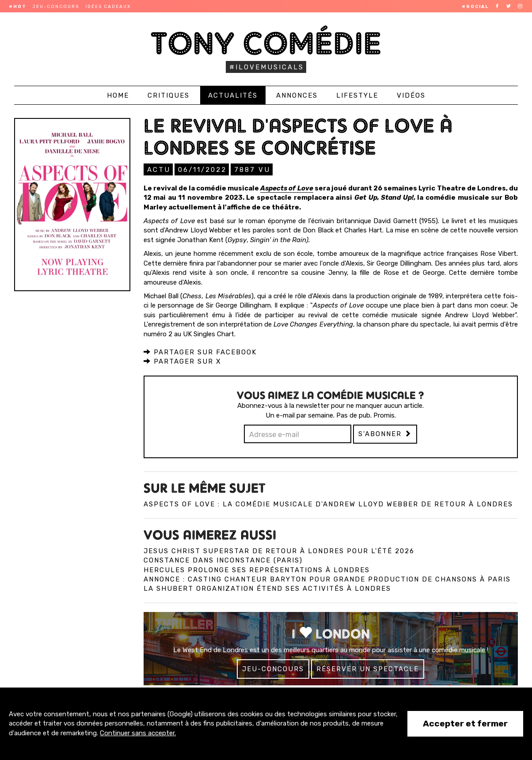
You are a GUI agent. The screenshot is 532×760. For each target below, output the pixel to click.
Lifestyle (357, 95)
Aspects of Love (287, 188)
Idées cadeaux (108, 7)
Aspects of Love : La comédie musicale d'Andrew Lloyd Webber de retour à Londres (328, 504)
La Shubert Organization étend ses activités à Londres (267, 588)
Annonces (297, 95)
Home (118, 95)
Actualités (233, 95)
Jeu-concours (56, 7)
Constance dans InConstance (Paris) (223, 560)
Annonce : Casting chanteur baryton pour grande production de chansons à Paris (327, 579)
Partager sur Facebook (200, 352)
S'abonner (385, 433)
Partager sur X (182, 361)
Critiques (169, 95)
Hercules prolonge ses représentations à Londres (257, 570)
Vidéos (411, 95)
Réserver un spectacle (368, 669)
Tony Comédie (266, 43)
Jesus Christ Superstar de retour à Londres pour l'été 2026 (279, 551)
